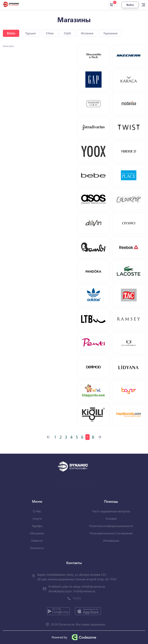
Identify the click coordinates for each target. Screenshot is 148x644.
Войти (130, 5)
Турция (31, 33)
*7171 (77, 598)
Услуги (37, 518)
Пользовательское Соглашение (111, 533)
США (67, 33)
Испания (87, 33)
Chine (50, 33)
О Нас (37, 511)
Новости (37, 540)
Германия (111, 33)
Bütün (11, 33)
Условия (111, 518)
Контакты (37, 548)
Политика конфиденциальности (111, 526)
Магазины (37, 533)
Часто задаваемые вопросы (111, 511)
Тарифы (37, 526)
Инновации (111, 540)
